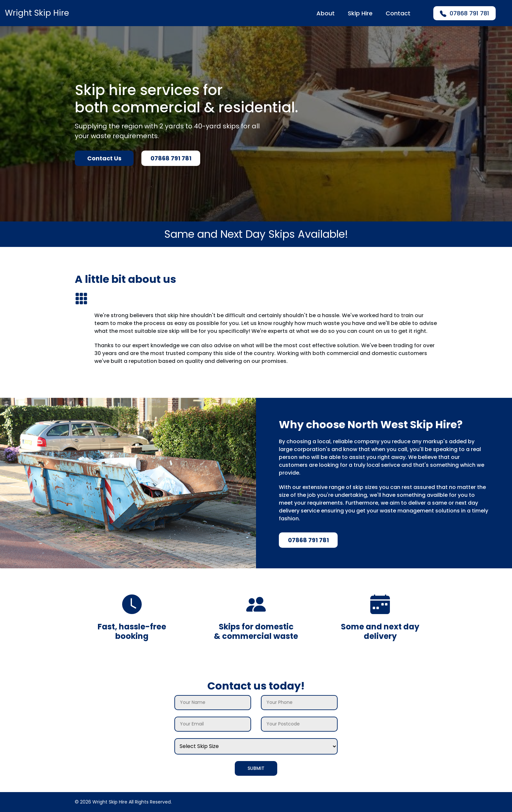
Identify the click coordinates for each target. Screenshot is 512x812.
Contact (398, 13)
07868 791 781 (464, 13)
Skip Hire (360, 13)
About (326, 13)
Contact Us (104, 158)
